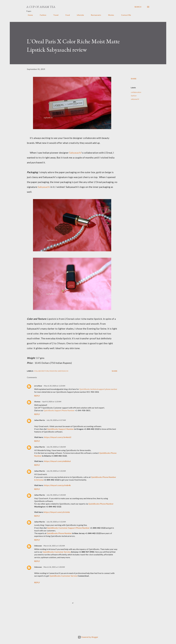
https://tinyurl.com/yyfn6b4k (57, 485)
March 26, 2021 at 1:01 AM (54, 546)
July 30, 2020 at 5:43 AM (56, 495)
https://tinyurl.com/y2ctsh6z (57, 512)
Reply (37, 396)
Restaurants (95, 15)
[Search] (138, 7)
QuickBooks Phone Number (101, 504)
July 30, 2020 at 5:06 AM (56, 447)
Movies (110, 15)
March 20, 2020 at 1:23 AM (55, 386)
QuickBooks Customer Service (57, 552)
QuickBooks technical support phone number (98, 389)
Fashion (42, 15)
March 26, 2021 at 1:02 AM (54, 567)
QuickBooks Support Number (60, 429)
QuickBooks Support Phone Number (59, 410)
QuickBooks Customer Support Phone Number (68, 528)
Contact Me (125, 15)
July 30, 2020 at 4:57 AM (56, 420)
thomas (37, 402)
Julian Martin (40, 420)
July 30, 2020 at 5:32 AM (56, 471)
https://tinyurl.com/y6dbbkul (57, 461)
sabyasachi (135, 99)
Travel (54, 15)
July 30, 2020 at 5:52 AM (56, 522)
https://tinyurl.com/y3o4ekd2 (58, 437)
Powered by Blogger (88, 637)
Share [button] (134, 79)
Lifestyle (79, 15)
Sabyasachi (75, 153)
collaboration (136, 92)
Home (29, 15)
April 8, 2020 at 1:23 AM (52, 402)
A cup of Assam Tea (41, 7)
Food (66, 15)
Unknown (38, 546)
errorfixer (38, 386)
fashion (134, 96)
